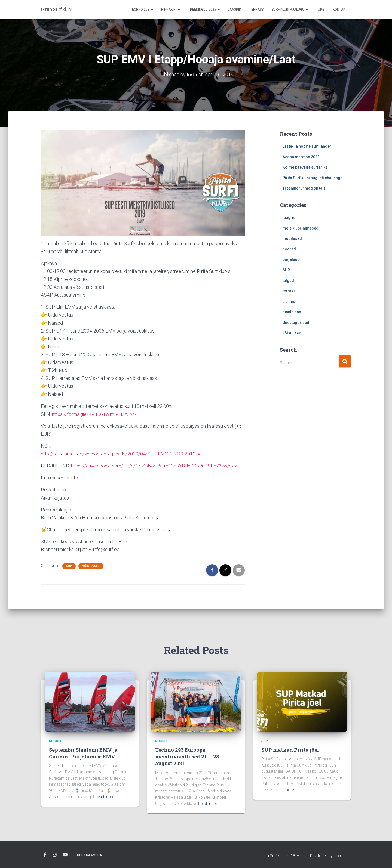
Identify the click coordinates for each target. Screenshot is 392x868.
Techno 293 (142, 10)
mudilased (292, 238)
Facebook (45, 855)
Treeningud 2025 (204, 10)
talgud (288, 281)
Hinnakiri (171, 10)
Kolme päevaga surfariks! (306, 167)
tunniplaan (292, 312)
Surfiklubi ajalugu (290, 10)
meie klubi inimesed (301, 228)
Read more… (106, 797)
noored (289, 249)
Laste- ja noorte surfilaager (307, 146)
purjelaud (291, 259)
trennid (289, 302)
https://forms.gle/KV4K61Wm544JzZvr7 (95, 414)
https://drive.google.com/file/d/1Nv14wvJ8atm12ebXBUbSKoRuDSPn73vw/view (158, 466)
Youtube (65, 855)
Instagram (54, 855)
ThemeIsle (342, 856)
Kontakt (340, 10)
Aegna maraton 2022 (301, 157)
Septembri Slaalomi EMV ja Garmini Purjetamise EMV (83, 753)
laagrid (289, 218)
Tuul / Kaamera (89, 855)
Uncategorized (296, 323)
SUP (69, 566)
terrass (256, 10)
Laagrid (235, 10)
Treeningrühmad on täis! (305, 188)
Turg (320, 10)
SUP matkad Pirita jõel (290, 750)
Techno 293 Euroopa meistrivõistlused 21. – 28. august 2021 (188, 757)
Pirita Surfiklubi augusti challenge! (313, 178)
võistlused (91, 566)
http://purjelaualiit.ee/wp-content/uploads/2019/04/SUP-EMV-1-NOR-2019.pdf (124, 454)
